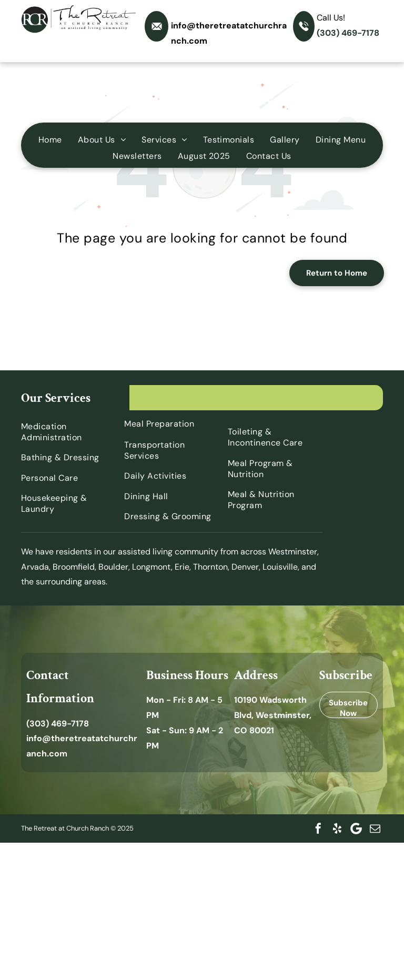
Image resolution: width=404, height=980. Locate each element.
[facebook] (318, 829)
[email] (375, 829)
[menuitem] (50, 140)
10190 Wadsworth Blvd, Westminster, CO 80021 (273, 715)
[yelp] (337, 829)
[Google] (356, 829)
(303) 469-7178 (348, 33)
